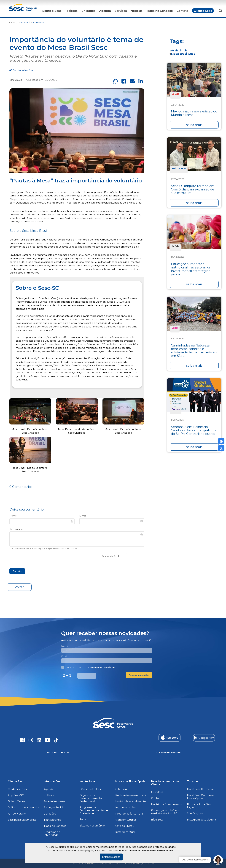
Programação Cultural (129, 814)
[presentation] (33, 559)
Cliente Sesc (203, 11)
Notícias (137, 11)
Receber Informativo (139, 675)
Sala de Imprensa (54, 801)
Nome (13, 516)
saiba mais (194, 125)
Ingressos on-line (126, 808)
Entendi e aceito (111, 857)
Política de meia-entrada (23, 808)
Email (64, 656)
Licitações (50, 814)
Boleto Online (17, 801)
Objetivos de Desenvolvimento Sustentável (91, 798)
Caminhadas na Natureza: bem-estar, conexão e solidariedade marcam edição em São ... (194, 351)
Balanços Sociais (54, 808)
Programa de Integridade (52, 834)
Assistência (38, 22)
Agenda (105, 11)
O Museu (121, 789)
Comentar (17, 571)
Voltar (19, 587)
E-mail (83, 516)
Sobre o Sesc (52, 11)
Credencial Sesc (18, 789)
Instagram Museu (126, 832)
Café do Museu (125, 826)
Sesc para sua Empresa (22, 820)
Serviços (121, 11)
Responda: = (111, 556)
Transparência (52, 820)
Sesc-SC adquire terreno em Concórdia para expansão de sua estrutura (193, 189)
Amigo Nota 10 (17, 814)
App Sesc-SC (16, 795)
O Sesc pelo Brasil (91, 789)
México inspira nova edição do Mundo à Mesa (194, 113)
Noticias (24, 22)
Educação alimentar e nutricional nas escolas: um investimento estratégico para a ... (192, 269)
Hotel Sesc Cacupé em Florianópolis (201, 797)
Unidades (88, 11)
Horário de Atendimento (131, 801)
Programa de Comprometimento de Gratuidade (94, 810)
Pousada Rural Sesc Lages (199, 806)
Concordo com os (88, 667)
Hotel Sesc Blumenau (201, 789)
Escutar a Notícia (21, 70)
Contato (183, 11)
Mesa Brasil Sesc (183, 54)
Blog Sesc (157, 820)
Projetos (71, 11)
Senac (83, 819)
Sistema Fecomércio (92, 826)
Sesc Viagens (195, 814)
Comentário (16, 529)
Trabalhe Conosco (160, 11)
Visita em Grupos (126, 820)
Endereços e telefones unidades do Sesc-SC (165, 812)
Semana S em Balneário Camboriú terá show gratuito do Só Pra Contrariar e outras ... (193, 432)
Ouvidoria (157, 792)
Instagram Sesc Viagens (202, 820)
